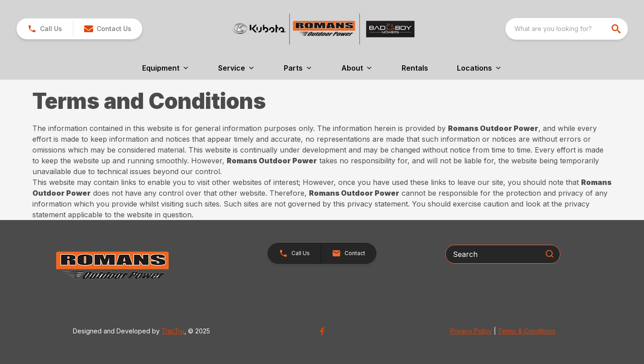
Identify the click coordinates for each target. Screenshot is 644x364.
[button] (107, 29)
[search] (617, 29)
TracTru (173, 331)
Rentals (415, 68)
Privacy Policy (471, 331)
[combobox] (567, 29)
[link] (45, 29)
